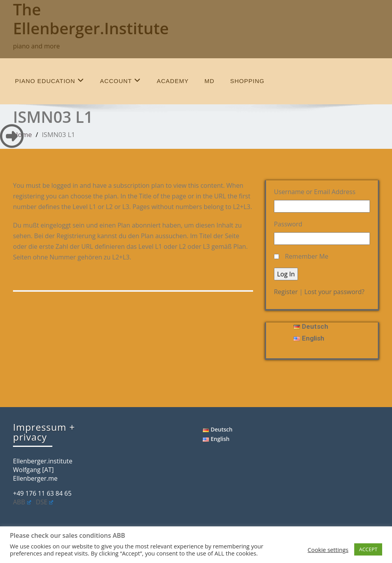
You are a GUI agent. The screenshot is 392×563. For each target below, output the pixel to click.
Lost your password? (334, 292)
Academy (173, 81)
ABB (22, 502)
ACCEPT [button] (368, 549)
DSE (44, 502)
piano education (50, 81)
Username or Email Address (315, 192)
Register (286, 292)
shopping (247, 81)
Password (288, 224)
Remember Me (307, 256)
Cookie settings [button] (328, 550)
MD (209, 81)
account (120, 81)
